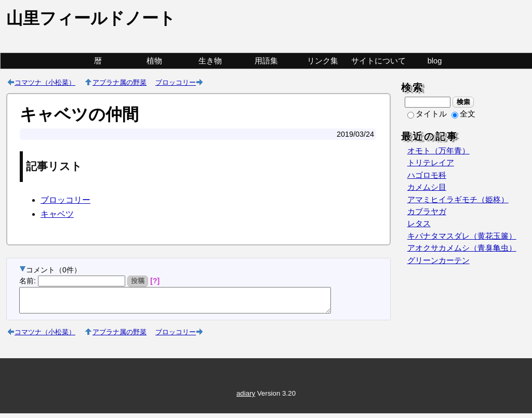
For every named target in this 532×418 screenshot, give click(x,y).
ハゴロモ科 (427, 175)
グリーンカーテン (438, 260)
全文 (463, 114)
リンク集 (323, 61)
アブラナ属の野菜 (119, 82)
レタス (419, 224)
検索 (463, 102)
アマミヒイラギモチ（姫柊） (458, 200)
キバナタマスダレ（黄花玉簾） (462, 236)
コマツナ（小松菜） (45, 82)
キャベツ (57, 214)
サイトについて (378, 61)
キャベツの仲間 (79, 114)
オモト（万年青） (438, 151)
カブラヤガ (427, 212)
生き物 (210, 61)
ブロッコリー (176, 82)
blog (435, 61)
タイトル (427, 114)
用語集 (266, 61)
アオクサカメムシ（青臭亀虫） (462, 248)
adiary (246, 398)
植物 (154, 61)
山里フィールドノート (91, 18)
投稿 (138, 281)
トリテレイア (431, 163)
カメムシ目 (427, 187)
